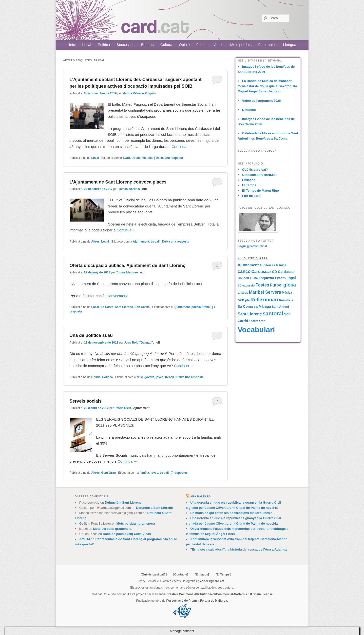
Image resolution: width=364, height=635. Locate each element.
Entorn (280, 278)
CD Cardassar (283, 272)
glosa (290, 285)
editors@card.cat (212, 581)
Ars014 (85, 539)
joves (160, 377)
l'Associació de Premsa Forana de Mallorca (197, 601)
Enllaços (249, 180)
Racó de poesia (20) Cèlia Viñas (127, 534)
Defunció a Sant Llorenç (123, 502)
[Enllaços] (202, 574)
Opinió (184, 45)
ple (247, 300)
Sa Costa (107, 307)
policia (196, 307)
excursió (249, 286)
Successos (125, 45)
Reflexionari (264, 300)
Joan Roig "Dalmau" (138, 343)
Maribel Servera (265, 292)
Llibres (243, 293)
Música (287, 293)
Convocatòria (117, 296)
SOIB (126, 158)
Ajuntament (141, 242)
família (144, 473)
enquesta (266, 278)
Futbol (276, 285)
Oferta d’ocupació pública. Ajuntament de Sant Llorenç (127, 266)
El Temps (249, 185)
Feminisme (267, 45)
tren (262, 321)
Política (104, 45)
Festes (202, 45)
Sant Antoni (280, 307)
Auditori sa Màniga (273, 265)
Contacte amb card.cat (259, 175)
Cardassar (261, 271)
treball (136, 158)
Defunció (249, 110)
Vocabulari (256, 330)
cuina (254, 278)
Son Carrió (142, 307)
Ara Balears (201, 497)
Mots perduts (241, 45)
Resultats (286, 300)
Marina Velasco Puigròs (139, 93)
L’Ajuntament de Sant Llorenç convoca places (118, 182)
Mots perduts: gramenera (136, 523)
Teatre (254, 321)
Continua (181, 147)
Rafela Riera (123, 408)
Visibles (148, 158)
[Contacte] (181, 574)
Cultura (166, 45)
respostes (179, 473)
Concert (243, 278)
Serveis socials (86, 401)
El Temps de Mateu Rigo (260, 191)
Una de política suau (91, 335)
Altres (219, 45)
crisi (140, 377)
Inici (72, 45)
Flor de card (251, 196)
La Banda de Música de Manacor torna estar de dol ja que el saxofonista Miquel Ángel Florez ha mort (267, 86)
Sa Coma (245, 307)
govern (149, 377)
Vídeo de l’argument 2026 (261, 101)
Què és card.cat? (255, 170)
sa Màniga (262, 307)
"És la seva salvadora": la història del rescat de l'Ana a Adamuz (239, 549)
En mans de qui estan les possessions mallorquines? (231, 513)
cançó (244, 271)
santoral (273, 314)
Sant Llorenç (124, 307)
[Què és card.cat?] (154, 574)
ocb (241, 300)
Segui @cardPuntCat (252, 246)
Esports (147, 45)
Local (87, 45)
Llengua (290, 45)
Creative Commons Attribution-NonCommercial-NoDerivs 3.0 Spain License (219, 594)
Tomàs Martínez (130, 189)
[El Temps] (223, 574)
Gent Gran (108, 473)
